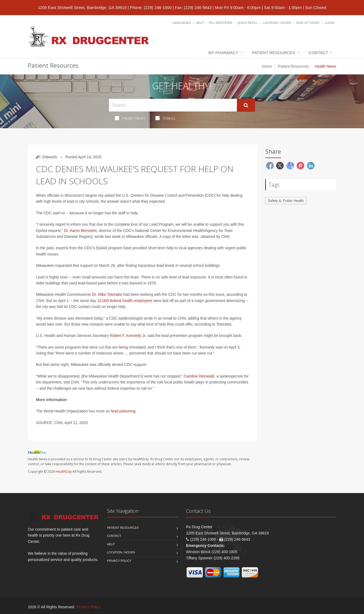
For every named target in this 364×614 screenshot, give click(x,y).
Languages (181, 23)
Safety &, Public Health (286, 201)
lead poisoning (123, 411)
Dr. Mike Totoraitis (107, 294)
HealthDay (64, 472)
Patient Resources (274, 53)
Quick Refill (248, 23)
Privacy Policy (119, 561)
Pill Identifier (220, 23)
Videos (166, 118)
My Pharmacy (223, 53)
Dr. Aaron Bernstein (80, 231)
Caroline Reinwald (199, 376)
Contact (318, 53)
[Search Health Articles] (173, 105)
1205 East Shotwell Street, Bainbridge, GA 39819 (82, 7)
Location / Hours (277, 23)
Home (267, 66)
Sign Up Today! (308, 23)
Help (200, 23)
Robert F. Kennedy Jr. (128, 336)
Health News (130, 118)
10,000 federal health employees (125, 301)
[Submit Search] (246, 105)
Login (330, 23)
